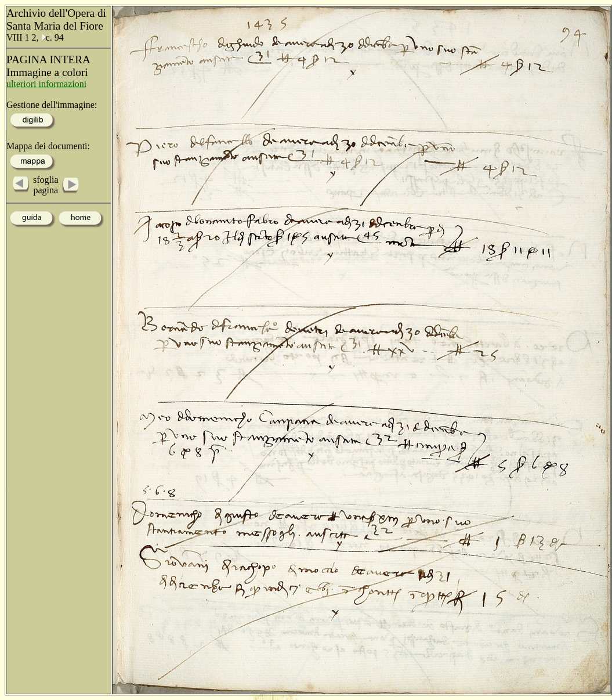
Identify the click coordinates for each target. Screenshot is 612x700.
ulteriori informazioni (46, 84)
